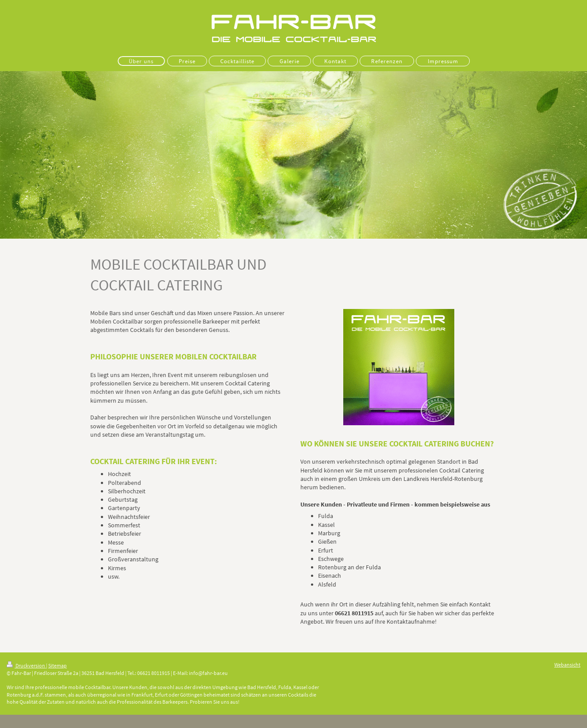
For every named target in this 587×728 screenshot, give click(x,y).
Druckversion (26, 665)
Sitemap (58, 665)
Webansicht (567, 665)
